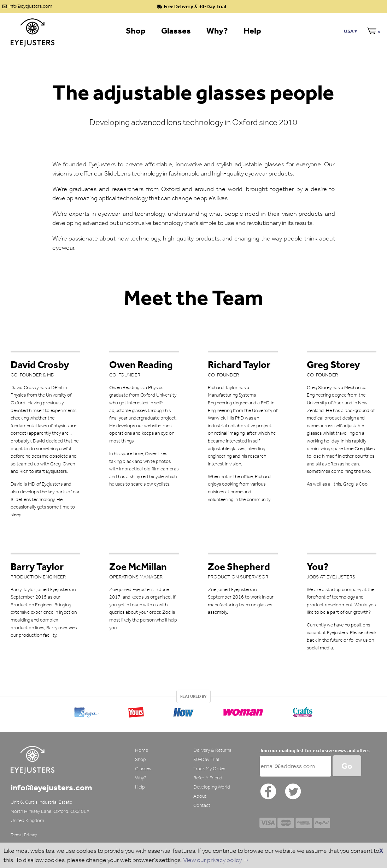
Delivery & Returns (212, 750)
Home (142, 750)
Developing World (212, 787)
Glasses (143, 769)
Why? (141, 778)
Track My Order (209, 769)
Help (140, 787)
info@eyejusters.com (30, 6)
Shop (140, 759)
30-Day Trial (206, 759)
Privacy (31, 835)
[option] (193, 711)
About (200, 796)
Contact (202, 805)
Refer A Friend (208, 778)
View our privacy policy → (216, 860)
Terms (16, 835)
